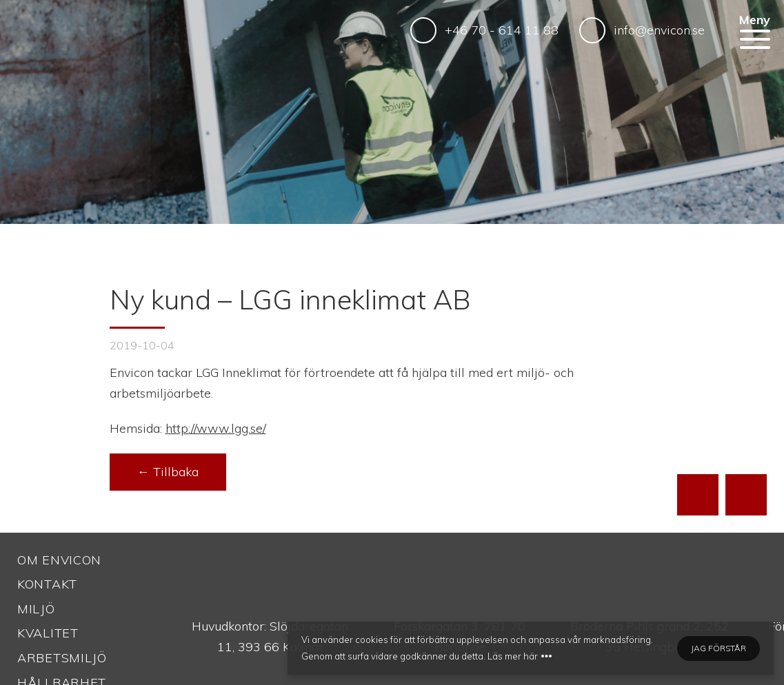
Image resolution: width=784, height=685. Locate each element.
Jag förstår (718, 648)
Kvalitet (48, 633)
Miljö (36, 609)
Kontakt (47, 584)
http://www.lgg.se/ (216, 428)
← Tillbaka (168, 472)
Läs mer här (513, 656)
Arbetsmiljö (62, 658)
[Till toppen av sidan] (698, 495)
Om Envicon (59, 560)
